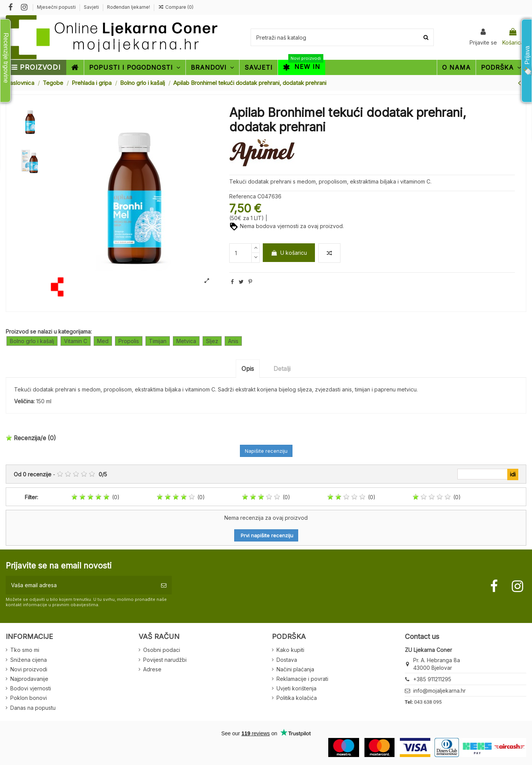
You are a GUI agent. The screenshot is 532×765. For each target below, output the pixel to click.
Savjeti (92, 7)
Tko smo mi (25, 650)
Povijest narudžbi (165, 660)
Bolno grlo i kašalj (32, 341)
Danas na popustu (33, 708)
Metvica (186, 341)
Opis (248, 369)
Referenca (243, 196)
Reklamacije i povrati (302, 679)
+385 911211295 (432, 679)
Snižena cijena (29, 660)
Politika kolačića (297, 698)
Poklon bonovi (29, 698)
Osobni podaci (162, 650)
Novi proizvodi (29, 669)
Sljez (212, 341)
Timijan (158, 341)
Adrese (152, 669)
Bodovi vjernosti (31, 688)
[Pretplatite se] (164, 585)
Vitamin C (76, 341)
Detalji (282, 369)
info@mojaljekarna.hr (439, 691)
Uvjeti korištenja (296, 688)
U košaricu (289, 253)
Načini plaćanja (295, 669)
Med (103, 341)
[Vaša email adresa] (81, 585)
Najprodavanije (29, 679)
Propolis (129, 341)
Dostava (287, 660)
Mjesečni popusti (57, 7)
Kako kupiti (290, 650)
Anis (233, 341)
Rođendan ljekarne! (129, 7)
